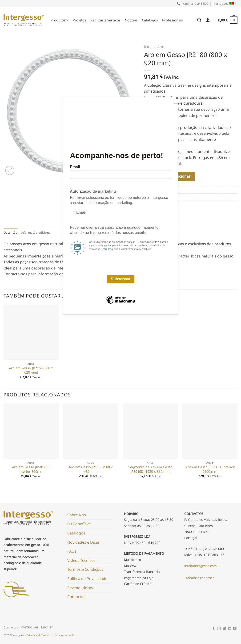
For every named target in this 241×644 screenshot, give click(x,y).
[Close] (177, 99)
